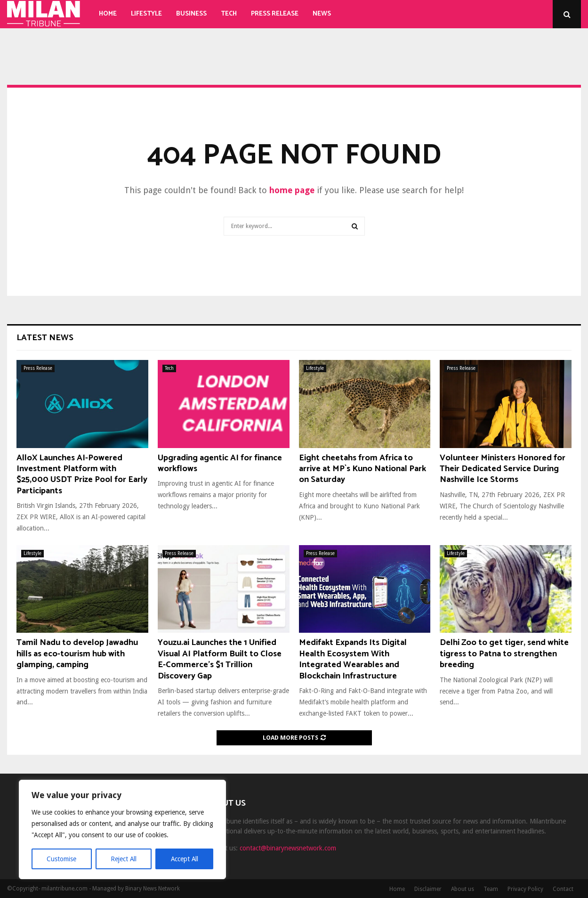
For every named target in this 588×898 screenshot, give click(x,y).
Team (491, 889)
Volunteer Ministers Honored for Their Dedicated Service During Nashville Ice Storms (503, 469)
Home (108, 14)
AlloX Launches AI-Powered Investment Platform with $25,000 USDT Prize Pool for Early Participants (82, 474)
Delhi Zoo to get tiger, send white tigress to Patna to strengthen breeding (504, 654)
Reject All (123, 859)
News (322, 14)
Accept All (184, 859)
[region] (122, 830)
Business (191, 14)
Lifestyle (146, 14)
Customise (61, 859)
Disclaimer (428, 889)
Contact (563, 889)
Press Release (275, 14)
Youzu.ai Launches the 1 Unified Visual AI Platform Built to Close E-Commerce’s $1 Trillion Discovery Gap (220, 659)
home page (292, 190)
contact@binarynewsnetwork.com (288, 848)
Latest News (45, 338)
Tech (229, 14)
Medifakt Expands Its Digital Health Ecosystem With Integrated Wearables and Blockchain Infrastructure (353, 659)
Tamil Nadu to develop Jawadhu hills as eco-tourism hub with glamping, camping (77, 654)
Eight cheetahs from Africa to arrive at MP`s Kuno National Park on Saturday (362, 469)
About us (463, 889)
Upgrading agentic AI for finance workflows (220, 463)
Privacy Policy (525, 889)
